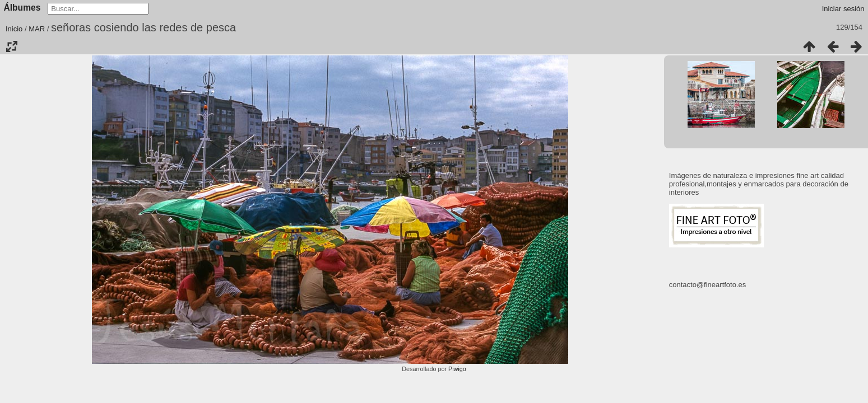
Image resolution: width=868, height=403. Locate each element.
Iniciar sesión (843, 9)
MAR (37, 29)
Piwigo (457, 369)
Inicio (14, 29)
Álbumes (22, 8)
